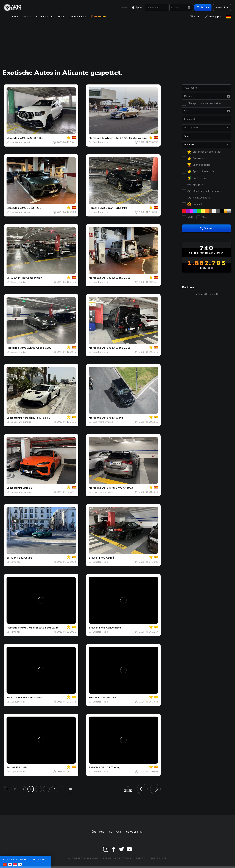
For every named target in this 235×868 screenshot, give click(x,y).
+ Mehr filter (222, 7)
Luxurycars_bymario (21, 142)
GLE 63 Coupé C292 (39, 348)
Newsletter (135, 832)
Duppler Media (100, 142)
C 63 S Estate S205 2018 (43, 628)
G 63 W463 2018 (120, 278)
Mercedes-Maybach (101, 138)
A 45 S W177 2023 (121, 488)
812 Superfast (107, 698)
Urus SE (27, 488)
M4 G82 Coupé (23, 558)
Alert (195, 17)
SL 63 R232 (34, 208)
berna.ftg (15, 562)
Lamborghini (14, 418)
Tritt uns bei (44, 17)
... (62, 789)
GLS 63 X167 (35, 138)
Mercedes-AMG (16, 138)
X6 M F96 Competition (28, 698)
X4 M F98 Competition (28, 278)
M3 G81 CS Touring (108, 768)
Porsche (94, 208)
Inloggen (213, 17)
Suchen (203, 7)
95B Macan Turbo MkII (113, 208)
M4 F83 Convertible (109, 628)
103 (71, 789)
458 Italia (21, 768)
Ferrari (93, 698)
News (124, 8)
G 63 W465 (116, 418)
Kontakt (115, 832)
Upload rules (77, 17)
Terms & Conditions (117, 859)
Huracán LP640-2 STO (37, 418)
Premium (98, 17)
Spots (139, 8)
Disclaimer (159, 859)
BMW (10, 278)
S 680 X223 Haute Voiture (130, 138)
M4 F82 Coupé (105, 558)
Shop (61, 17)
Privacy (141, 859)
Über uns (98, 832)
